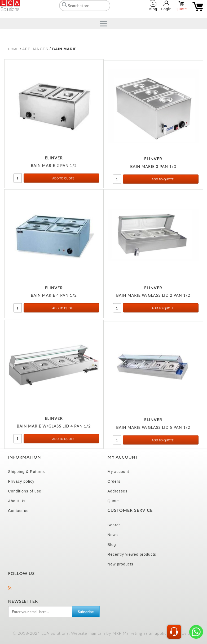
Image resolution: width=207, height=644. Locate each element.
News (113, 535)
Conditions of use (25, 491)
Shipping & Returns (27, 472)
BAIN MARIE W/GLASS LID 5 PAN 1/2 (153, 434)
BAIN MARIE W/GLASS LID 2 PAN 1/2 (153, 300)
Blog (112, 545)
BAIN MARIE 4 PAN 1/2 (54, 300)
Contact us (18, 511)
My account (118, 472)
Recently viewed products (132, 554)
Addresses (118, 491)
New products (121, 564)
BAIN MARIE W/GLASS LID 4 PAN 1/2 (54, 432)
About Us (17, 501)
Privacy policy (21, 481)
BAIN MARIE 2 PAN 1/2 (54, 169)
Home (14, 49)
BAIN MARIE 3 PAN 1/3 (153, 171)
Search (114, 525)
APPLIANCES (35, 49)
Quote (113, 501)
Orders (114, 481)
